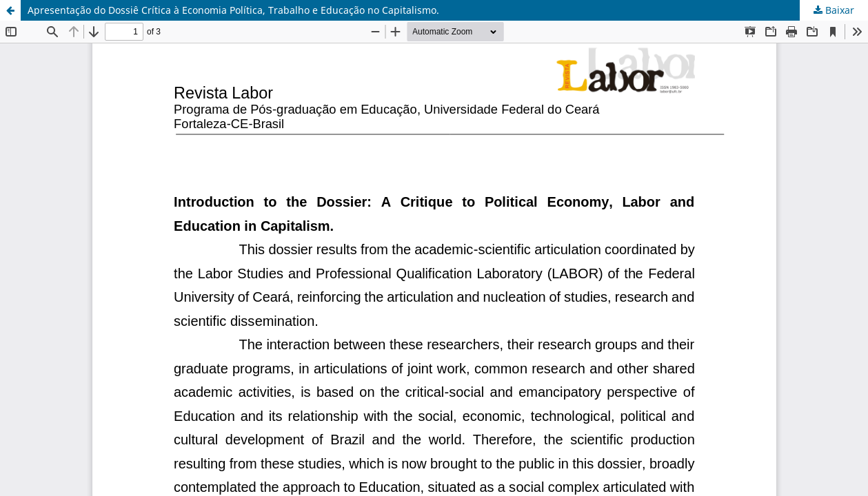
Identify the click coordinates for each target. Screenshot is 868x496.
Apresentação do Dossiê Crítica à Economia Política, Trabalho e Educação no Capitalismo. (233, 10)
